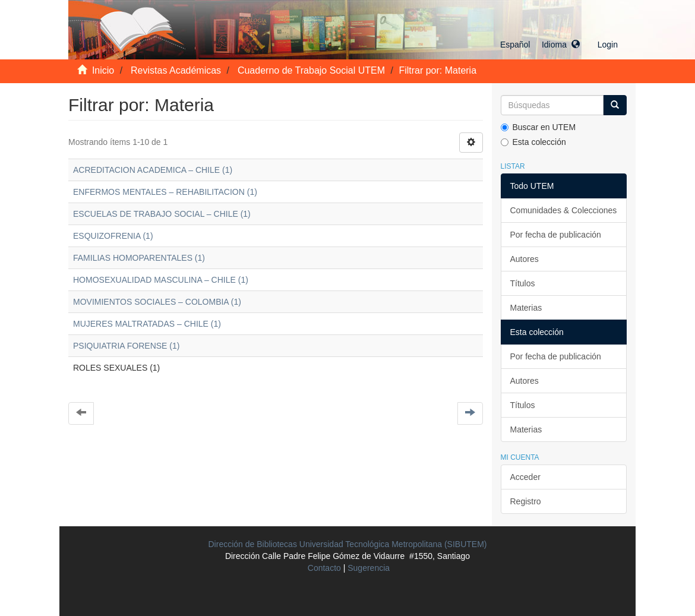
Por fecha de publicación (556, 235)
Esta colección (533, 142)
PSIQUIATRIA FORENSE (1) (126, 346)
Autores (525, 259)
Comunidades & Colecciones (564, 210)
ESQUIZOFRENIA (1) (113, 236)
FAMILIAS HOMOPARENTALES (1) (139, 258)
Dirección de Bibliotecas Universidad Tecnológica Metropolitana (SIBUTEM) (348, 544)
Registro (526, 501)
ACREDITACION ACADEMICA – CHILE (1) (153, 170)
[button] (540, 45)
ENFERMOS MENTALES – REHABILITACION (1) (165, 192)
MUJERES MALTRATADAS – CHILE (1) (147, 324)
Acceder (525, 477)
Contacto (324, 568)
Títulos (523, 283)
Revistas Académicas (176, 70)
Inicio (103, 70)
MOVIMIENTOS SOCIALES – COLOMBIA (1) (157, 302)
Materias (526, 308)
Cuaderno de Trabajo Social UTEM (311, 70)
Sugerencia (369, 568)
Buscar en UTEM (538, 127)
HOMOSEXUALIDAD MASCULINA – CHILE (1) (161, 280)
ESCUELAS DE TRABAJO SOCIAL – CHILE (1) (162, 214)
